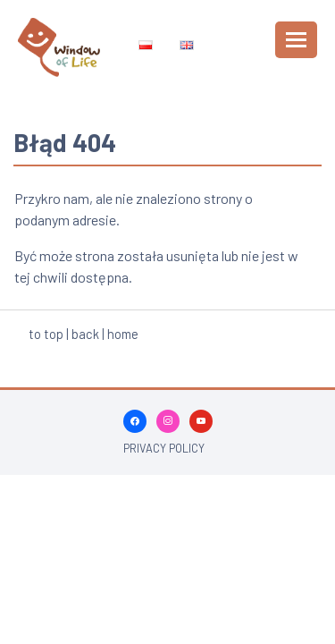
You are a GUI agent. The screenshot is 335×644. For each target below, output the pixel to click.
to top (46, 334)
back (85, 334)
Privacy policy (164, 448)
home (123, 334)
